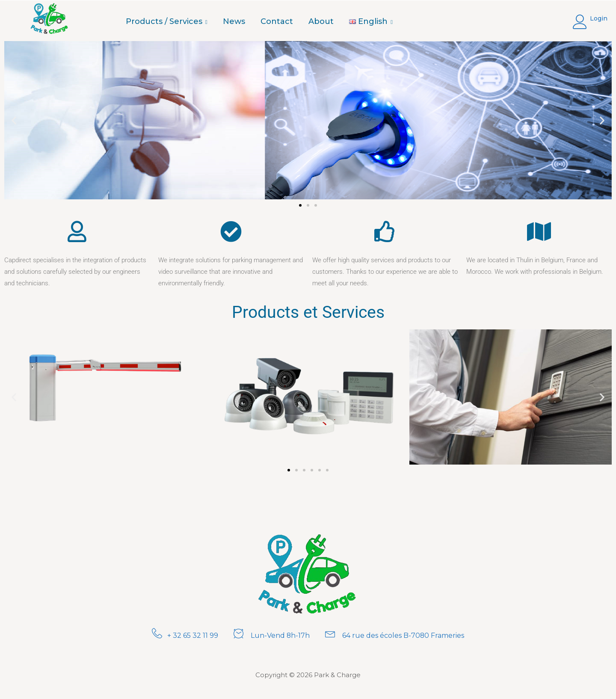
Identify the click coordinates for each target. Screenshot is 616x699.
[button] (14, 120)
